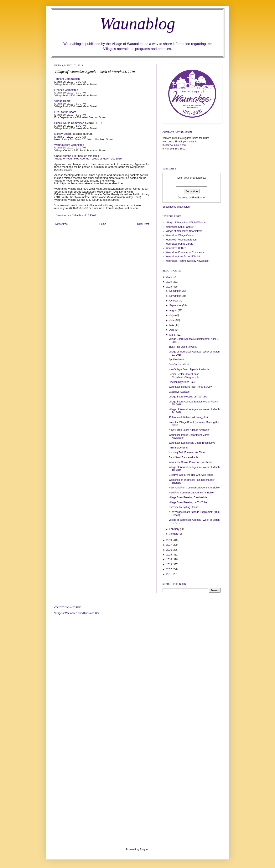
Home (103, 224)
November (175, 296)
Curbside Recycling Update (184, 507)
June (172, 320)
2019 (170, 287)
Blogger (144, 849)
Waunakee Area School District (183, 257)
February (175, 529)
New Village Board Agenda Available (189, 369)
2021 (170, 277)
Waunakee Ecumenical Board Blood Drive (192, 443)
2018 (170, 540)
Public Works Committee (69, 123)
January (174, 534)
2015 (170, 555)
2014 (170, 559)
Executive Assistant (179, 392)
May (172, 325)
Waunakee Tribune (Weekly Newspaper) (188, 261)
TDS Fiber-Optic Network (183, 347)
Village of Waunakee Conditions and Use (77, 613)
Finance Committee (66, 90)
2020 (170, 282)
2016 (170, 550)
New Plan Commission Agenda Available (191, 493)
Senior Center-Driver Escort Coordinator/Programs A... (185, 376)
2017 (170, 545)
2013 (170, 564)
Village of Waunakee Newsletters (184, 231)
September (176, 305)
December (175, 291)
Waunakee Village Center (180, 235)
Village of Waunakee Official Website (186, 223)
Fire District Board (65, 112)
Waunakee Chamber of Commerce (185, 252)
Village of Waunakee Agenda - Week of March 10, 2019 (88, 159)
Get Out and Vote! (179, 365)
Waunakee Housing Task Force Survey (190, 387)
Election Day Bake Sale (182, 382)
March (173, 335)
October (174, 301)
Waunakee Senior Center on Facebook (190, 462)
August (174, 310)
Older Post (143, 224)
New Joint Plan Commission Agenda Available (194, 488)
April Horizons (177, 360)
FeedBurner (199, 198)
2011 (170, 574)
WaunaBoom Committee (69, 145)
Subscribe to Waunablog (176, 207)
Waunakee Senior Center (180, 227)
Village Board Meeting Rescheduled (189, 497)
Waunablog (137, 24)
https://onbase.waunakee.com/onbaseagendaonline (91, 183)
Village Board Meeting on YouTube (188, 397)
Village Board (62, 101)
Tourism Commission (67, 79)
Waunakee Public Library (179, 244)
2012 (170, 569)
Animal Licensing (178, 448)
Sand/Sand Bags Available (183, 457)
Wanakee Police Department (181, 240)
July (172, 315)
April (172, 330)
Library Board (63, 134)
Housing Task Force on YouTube (187, 452)
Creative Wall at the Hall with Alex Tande (191, 475)
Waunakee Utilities (176, 248)
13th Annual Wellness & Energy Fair (189, 417)
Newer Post (62, 224)
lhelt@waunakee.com (174, 145)
